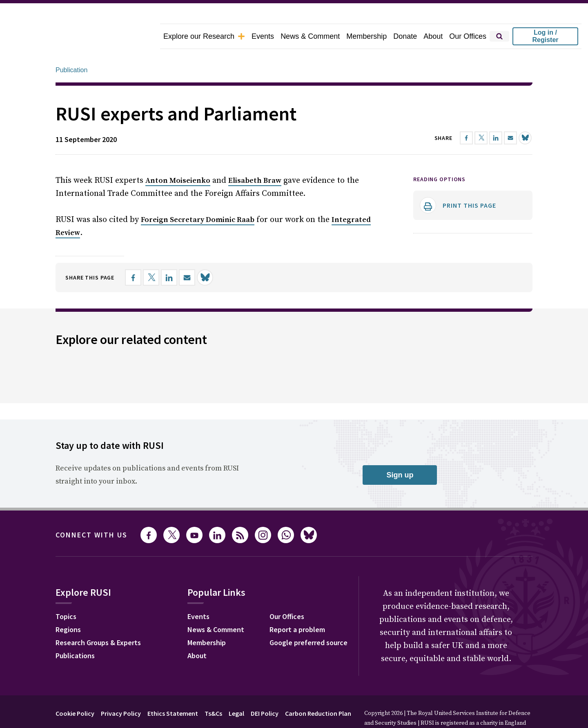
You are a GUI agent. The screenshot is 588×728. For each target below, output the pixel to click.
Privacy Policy (121, 690)
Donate (405, 36)
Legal (236, 690)
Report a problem (297, 607)
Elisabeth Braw (255, 158)
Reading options (439, 156)
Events (263, 36)
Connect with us (91, 512)
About (433, 36)
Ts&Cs (213, 690)
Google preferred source (308, 620)
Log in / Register (545, 36)
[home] (80, 36)
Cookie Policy (75, 690)
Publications (75, 633)
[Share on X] (151, 255)
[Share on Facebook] (133, 255)
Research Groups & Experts (98, 620)
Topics (66, 594)
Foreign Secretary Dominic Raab (198, 197)
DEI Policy (265, 690)
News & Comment (310, 36)
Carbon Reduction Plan (318, 690)
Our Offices (468, 36)
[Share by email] (187, 255)
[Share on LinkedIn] (169, 255)
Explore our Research (204, 36)
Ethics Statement (173, 690)
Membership (366, 36)
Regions (68, 607)
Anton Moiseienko (178, 158)
